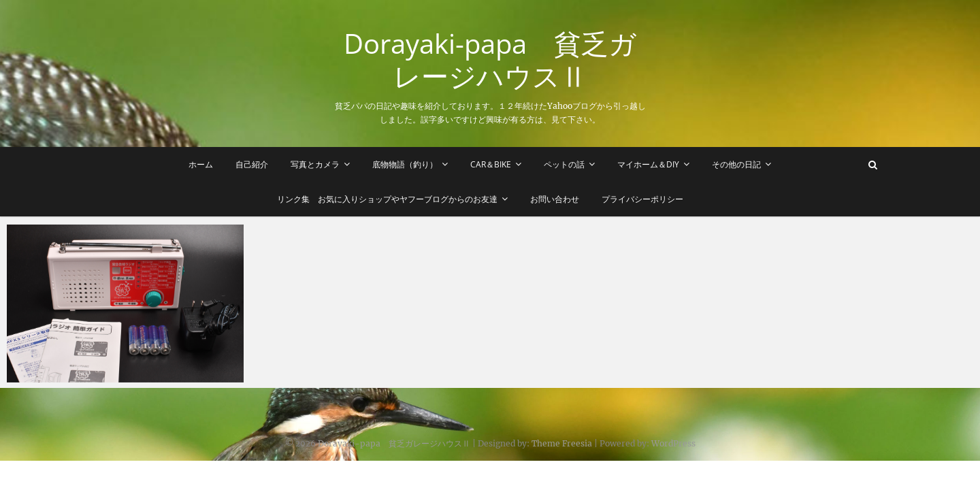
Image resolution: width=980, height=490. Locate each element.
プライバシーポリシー (642, 199)
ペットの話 (564, 164)
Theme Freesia (562, 443)
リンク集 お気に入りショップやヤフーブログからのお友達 (387, 199)
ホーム (201, 164)
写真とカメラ (315, 164)
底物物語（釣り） (405, 164)
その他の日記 (736, 164)
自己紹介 (252, 164)
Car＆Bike (491, 164)
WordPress (673, 443)
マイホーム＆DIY (648, 164)
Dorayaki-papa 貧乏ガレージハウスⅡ (490, 60)
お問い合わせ (555, 199)
